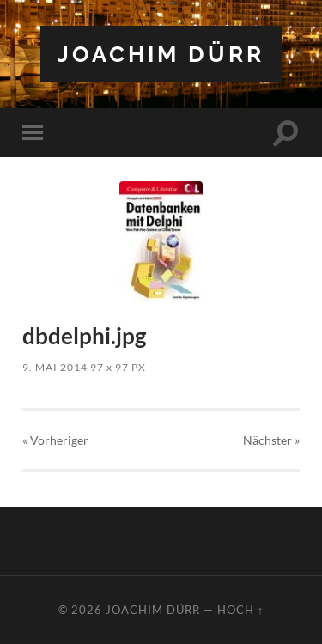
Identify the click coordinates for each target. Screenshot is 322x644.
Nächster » (271, 440)
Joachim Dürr (161, 54)
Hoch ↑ (240, 610)
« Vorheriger (55, 440)
